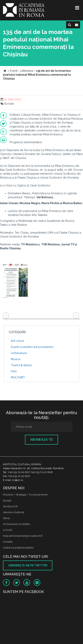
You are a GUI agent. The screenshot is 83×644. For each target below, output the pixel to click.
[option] (15, 281)
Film (14, 371)
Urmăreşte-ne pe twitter (28, 565)
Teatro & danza (21, 365)
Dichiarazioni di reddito (16, 524)
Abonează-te (41, 440)
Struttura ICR (10, 506)
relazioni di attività (13, 512)
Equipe (7, 500)
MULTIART (18, 377)
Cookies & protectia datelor (18, 548)
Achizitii (8, 530)
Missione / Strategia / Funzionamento (25, 495)
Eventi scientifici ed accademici (32, 347)
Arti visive (17, 341)
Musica (16, 359)
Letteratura (19, 353)
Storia (6, 518)
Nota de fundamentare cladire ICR (23, 536)
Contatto (8, 542)
